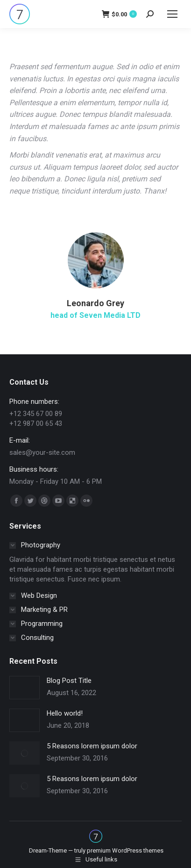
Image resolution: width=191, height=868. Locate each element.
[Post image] (25, 688)
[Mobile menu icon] (172, 14)
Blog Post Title (69, 681)
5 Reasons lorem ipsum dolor (92, 746)
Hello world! (65, 713)
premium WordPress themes (125, 850)
